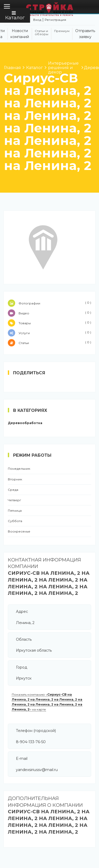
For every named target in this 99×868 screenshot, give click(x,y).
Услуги (50, 333)
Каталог (15, 16)
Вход (37, 20)
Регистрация (55, 20)
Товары (50, 323)
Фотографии (50, 303)
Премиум (62, 31)
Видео (50, 313)
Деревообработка (25, 423)
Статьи (50, 343)
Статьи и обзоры (42, 33)
